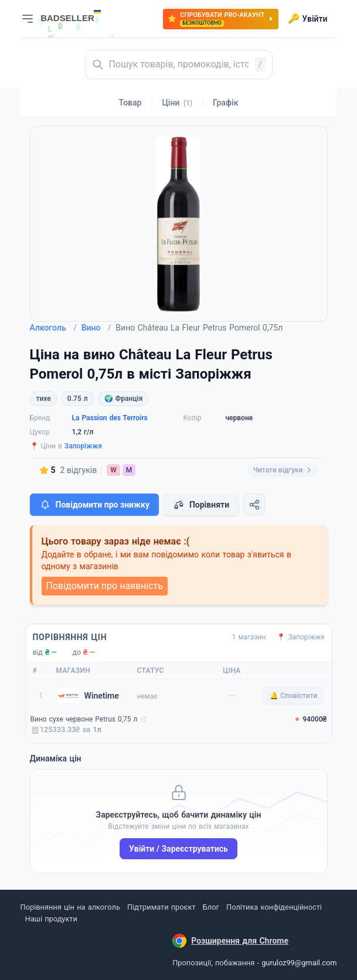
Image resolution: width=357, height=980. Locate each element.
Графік (225, 103)
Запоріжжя (83, 446)
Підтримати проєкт (161, 907)
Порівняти (201, 505)
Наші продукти (51, 919)
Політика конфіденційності (274, 907)
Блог (211, 907)
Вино (96, 328)
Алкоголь (53, 328)
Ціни (177, 103)
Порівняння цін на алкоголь (70, 907)
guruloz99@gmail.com (299, 963)
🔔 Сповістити (293, 696)
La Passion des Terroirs (110, 418)
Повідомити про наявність (105, 586)
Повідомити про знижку (94, 505)
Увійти (307, 19)
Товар (130, 103)
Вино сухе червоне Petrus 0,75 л (84, 719)
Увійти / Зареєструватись (178, 849)
